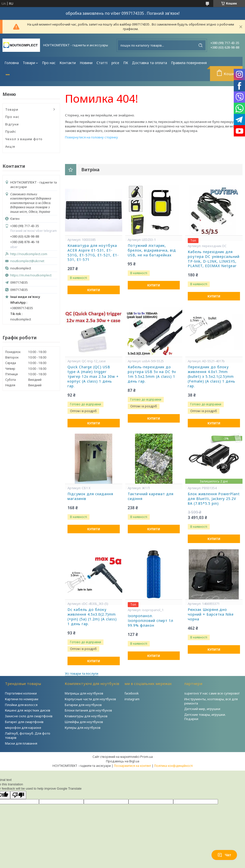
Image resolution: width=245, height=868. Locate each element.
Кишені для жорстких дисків (28, 710)
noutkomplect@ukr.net (27, 261)
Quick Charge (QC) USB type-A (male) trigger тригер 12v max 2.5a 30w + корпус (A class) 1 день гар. (93, 377)
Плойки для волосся (21, 705)
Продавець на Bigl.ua (123, 761)
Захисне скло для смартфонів (29, 716)
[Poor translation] (18, 795)
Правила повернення (189, 63)
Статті (102, 63)
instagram (132, 699)
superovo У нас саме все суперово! (212, 693)
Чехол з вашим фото (24, 139)
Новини (86, 63)
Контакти (68, 63)
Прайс (11, 131)
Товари (29, 63)
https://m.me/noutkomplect (31, 275)
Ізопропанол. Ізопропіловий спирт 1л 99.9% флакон (150, 621)
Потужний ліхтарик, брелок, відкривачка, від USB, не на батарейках (152, 250)
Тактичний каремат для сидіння (151, 496)
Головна (12, 63)
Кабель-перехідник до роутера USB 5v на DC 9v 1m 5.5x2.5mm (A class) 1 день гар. (152, 374)
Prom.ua (146, 757)
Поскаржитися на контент (132, 766)
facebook (132, 693)
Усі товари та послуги (82, 673)
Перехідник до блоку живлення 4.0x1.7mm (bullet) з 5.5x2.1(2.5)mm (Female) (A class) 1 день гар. (211, 377)
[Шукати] (200, 45)
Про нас (49, 63)
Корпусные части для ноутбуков (90, 699)
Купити (94, 290)
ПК (126, 63)
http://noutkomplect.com (29, 254)
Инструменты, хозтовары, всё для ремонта (211, 701)
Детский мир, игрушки (202, 709)
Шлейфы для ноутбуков (84, 722)
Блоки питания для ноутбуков (88, 710)
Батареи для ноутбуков (83, 705)
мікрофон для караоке (23, 728)
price (115, 63)
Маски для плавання (21, 743)
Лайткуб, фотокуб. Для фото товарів (28, 735)
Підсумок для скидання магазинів (90, 496)
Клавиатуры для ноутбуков (86, 716)
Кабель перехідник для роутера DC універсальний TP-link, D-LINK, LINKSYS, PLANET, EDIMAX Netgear (214, 259)
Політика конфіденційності (173, 766)
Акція (10, 146)
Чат (224, 855)
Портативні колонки (21, 693)
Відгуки (12, 124)
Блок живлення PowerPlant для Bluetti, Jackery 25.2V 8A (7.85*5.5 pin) (214, 499)
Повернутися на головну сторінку (91, 137)
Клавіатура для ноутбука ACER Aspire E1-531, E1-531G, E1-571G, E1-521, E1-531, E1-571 (93, 253)
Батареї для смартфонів (24, 722)
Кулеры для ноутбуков (83, 728)
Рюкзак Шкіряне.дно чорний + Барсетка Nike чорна (211, 614)
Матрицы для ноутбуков (84, 693)
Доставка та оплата (149, 63)
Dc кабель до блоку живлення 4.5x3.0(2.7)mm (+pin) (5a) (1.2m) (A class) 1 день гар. (92, 617)
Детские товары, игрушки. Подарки (205, 717)
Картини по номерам (22, 699)
